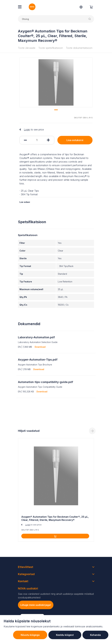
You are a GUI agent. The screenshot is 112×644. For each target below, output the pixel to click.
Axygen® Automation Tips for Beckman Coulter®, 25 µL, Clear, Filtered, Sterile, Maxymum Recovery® (55, 518)
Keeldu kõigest (65, 635)
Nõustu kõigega (30, 635)
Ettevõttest (26, 567)
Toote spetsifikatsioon (51, 48)
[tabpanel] (56, 82)
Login (27, 130)
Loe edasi (25, 202)
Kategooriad (26, 574)
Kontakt (23, 581)
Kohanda (95, 635)
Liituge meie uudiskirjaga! (36, 605)
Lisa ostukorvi (75, 140)
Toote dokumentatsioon (79, 48)
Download (40, 347)
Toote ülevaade (27, 48)
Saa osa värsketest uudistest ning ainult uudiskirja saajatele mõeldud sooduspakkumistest (56, 596)
